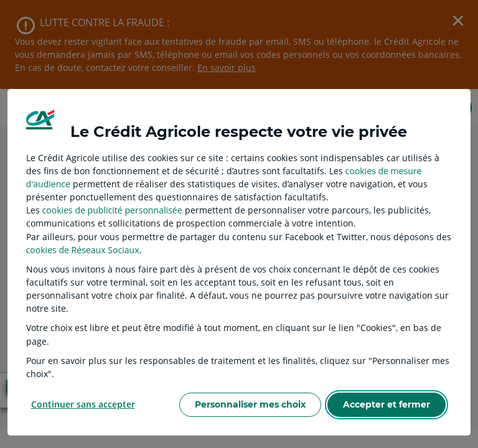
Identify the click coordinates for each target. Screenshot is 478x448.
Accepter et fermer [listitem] (387, 404)
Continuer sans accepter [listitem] (83, 404)
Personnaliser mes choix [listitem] (250, 404)
